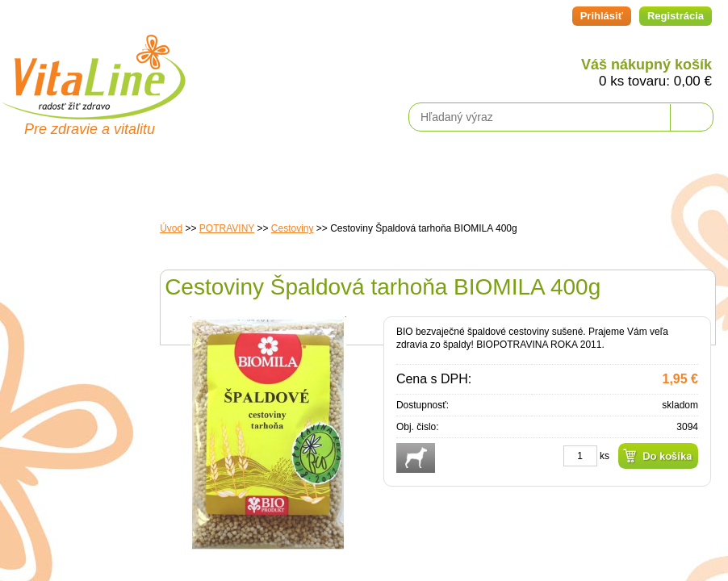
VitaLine (93, 68)
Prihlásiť (602, 16)
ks (605, 456)
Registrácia (676, 16)
